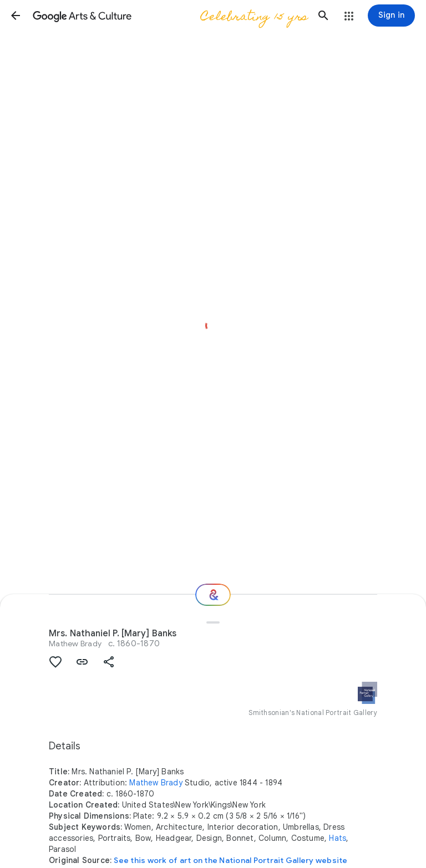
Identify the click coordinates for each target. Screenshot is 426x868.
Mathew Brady (75, 644)
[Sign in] (391, 16)
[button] (16, 16)
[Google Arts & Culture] (169, 16)
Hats (338, 838)
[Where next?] (213, 595)
